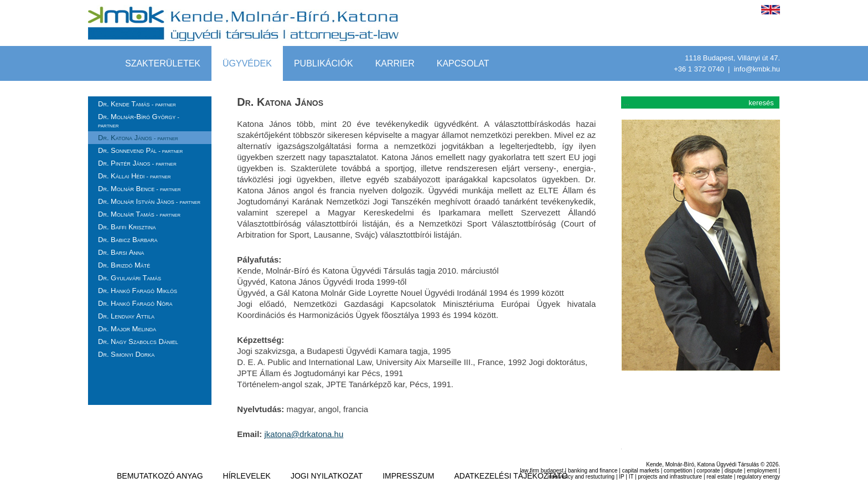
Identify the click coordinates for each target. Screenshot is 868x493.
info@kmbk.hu (757, 69)
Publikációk (324, 63)
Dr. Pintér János (137, 163)
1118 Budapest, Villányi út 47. (732, 58)
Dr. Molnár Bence (139, 189)
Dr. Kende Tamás (137, 104)
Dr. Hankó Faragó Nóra (135, 303)
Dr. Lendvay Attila (126, 316)
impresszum (408, 476)
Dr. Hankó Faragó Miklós (138, 291)
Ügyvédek (247, 63)
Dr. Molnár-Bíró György (139, 120)
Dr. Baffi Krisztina (127, 227)
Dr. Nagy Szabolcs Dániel (138, 341)
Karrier (395, 63)
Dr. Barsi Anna (121, 252)
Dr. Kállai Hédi (135, 176)
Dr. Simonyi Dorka (126, 354)
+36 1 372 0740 (700, 69)
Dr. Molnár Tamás (139, 214)
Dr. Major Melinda (127, 329)
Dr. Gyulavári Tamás (130, 278)
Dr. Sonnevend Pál (140, 150)
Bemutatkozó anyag (160, 476)
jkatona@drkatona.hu (304, 434)
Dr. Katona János (138, 138)
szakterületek (163, 63)
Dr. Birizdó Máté (124, 265)
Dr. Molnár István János (149, 201)
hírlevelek (247, 476)
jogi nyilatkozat (327, 476)
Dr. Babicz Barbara (128, 240)
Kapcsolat (463, 63)
